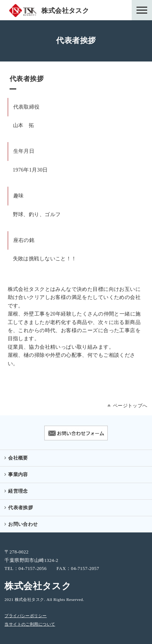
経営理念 (18, 491)
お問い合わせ (23, 524)
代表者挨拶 (20, 508)
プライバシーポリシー (25, 616)
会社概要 (18, 458)
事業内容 (18, 475)
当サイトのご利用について (30, 624)
